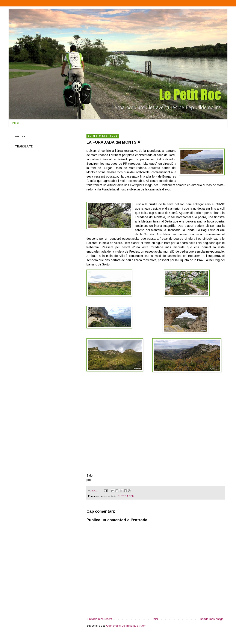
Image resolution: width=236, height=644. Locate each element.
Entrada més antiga (211, 619)
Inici (155, 619)
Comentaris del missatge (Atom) (127, 626)
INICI (15, 123)
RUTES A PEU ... (127, 496)
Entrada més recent (100, 619)
